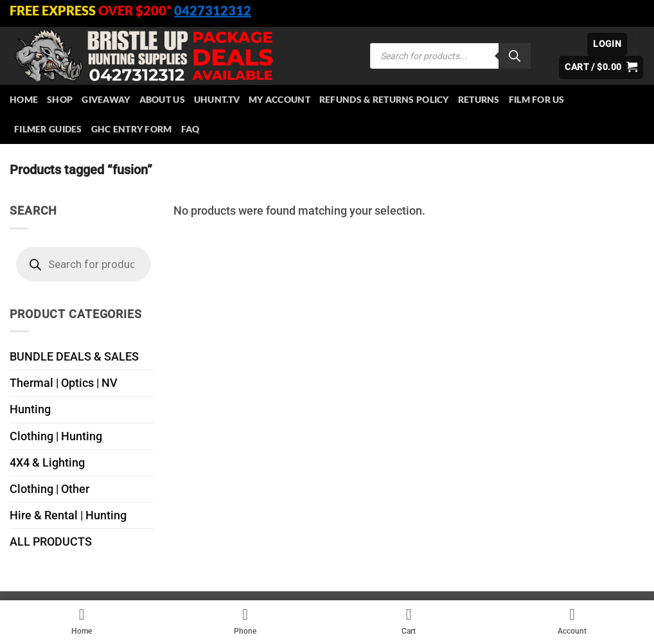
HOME (24, 99)
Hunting (30, 409)
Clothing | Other (49, 489)
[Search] (515, 56)
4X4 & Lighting (47, 463)
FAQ (190, 129)
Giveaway (106, 99)
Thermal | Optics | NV (64, 383)
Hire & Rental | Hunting (68, 515)
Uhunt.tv (217, 99)
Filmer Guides (48, 129)
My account (279, 99)
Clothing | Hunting (56, 436)
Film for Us (537, 99)
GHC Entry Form (132, 129)
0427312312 (213, 10)
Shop (60, 99)
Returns (479, 99)
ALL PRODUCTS (51, 542)
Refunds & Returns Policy (384, 99)
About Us (162, 99)
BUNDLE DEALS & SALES (74, 357)
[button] (607, 44)
